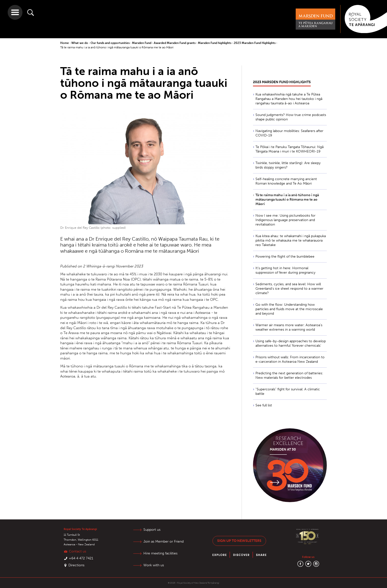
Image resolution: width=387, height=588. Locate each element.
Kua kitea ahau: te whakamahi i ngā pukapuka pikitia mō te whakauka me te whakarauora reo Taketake (291, 240)
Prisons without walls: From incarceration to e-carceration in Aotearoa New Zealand (290, 359)
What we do (80, 43)
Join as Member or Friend (164, 541)
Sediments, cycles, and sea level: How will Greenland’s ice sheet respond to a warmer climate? (289, 289)
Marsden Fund (142, 43)
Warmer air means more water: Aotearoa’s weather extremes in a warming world (289, 327)
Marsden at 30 (283, 449)
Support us (152, 530)
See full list (264, 405)
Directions (76, 565)
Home (65, 43)
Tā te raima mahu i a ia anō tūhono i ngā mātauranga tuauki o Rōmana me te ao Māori (117, 47)
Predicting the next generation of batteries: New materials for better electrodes (289, 375)
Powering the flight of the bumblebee (285, 256)
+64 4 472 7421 (81, 558)
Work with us (154, 565)
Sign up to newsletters (239, 541)
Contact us (77, 551)
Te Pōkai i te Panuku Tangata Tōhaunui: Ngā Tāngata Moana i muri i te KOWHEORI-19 (290, 149)
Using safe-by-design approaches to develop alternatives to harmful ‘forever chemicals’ (291, 343)
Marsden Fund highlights (215, 43)
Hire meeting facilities (160, 553)
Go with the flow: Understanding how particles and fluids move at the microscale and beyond (289, 309)
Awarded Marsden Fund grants (175, 43)
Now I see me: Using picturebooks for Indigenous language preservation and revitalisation (285, 220)
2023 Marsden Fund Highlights (255, 43)
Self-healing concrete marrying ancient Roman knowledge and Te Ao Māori (286, 181)
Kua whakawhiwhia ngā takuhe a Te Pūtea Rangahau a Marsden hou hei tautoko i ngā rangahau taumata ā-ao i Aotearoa (289, 99)
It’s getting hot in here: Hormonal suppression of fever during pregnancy (285, 270)
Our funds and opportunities (110, 43)
